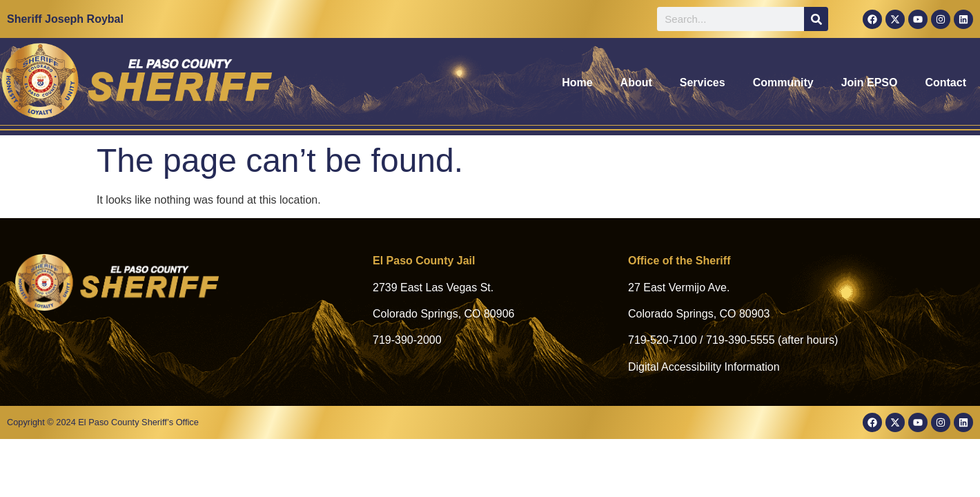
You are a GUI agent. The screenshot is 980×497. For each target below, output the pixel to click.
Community (783, 82)
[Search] (816, 19)
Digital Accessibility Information (704, 367)
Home (577, 82)
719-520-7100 (663, 340)
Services (703, 82)
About (636, 82)
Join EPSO (870, 82)
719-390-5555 (741, 340)
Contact (945, 82)
